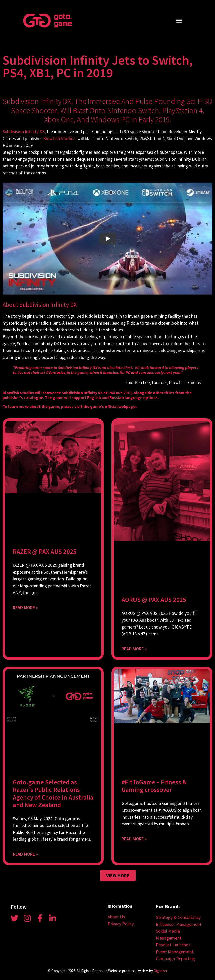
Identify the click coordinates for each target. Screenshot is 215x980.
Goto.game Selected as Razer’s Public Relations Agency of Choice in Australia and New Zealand (53, 793)
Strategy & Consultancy (178, 917)
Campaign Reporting (176, 959)
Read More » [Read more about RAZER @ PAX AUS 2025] (25, 608)
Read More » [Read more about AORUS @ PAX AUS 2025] (134, 649)
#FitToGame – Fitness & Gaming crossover (154, 786)
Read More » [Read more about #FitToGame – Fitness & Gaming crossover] (134, 839)
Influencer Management (179, 924)
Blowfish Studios (59, 138)
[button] (179, 21)
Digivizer (160, 971)
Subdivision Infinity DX (24, 132)
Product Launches (173, 945)
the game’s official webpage (109, 406)
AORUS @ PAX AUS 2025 (154, 600)
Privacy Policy (121, 924)
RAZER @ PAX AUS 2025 (45, 552)
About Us (116, 917)
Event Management (175, 952)
